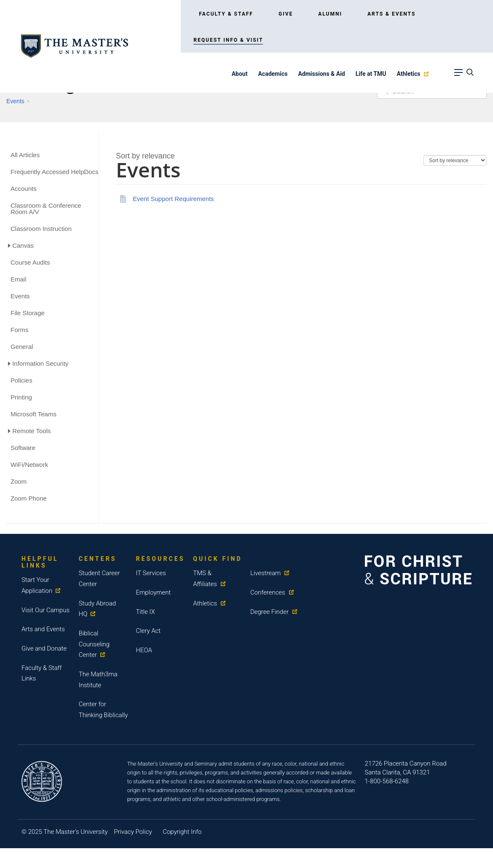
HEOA (144, 650)
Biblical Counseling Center (94, 644)
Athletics (408, 74)
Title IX (145, 611)
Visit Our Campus (46, 610)
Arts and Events (43, 629)
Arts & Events (391, 14)
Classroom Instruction (41, 229)
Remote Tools (31, 431)
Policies (21, 380)
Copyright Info (182, 832)
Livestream (266, 573)
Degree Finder (269, 611)
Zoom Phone (29, 498)
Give (286, 14)
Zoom (19, 481)
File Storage (28, 313)
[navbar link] (458, 75)
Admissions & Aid (321, 74)
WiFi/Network (29, 465)
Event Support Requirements (173, 199)
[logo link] (75, 46)
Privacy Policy (133, 832)
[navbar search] (469, 75)
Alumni (330, 14)
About (240, 74)
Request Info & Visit (228, 40)
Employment (153, 592)
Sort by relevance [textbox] (145, 156)
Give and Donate (44, 648)
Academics (273, 74)
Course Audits (30, 262)
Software (23, 448)
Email (19, 279)
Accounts (24, 189)
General (22, 347)
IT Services (151, 573)
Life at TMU (371, 74)
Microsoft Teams (33, 414)
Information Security (40, 363)
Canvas (23, 245)
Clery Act (148, 631)
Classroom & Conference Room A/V (46, 209)
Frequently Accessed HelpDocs (54, 172)
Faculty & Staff (226, 14)
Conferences (268, 592)
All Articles (25, 155)
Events (15, 101)
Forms (20, 330)
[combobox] (145, 156)
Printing (21, 397)
